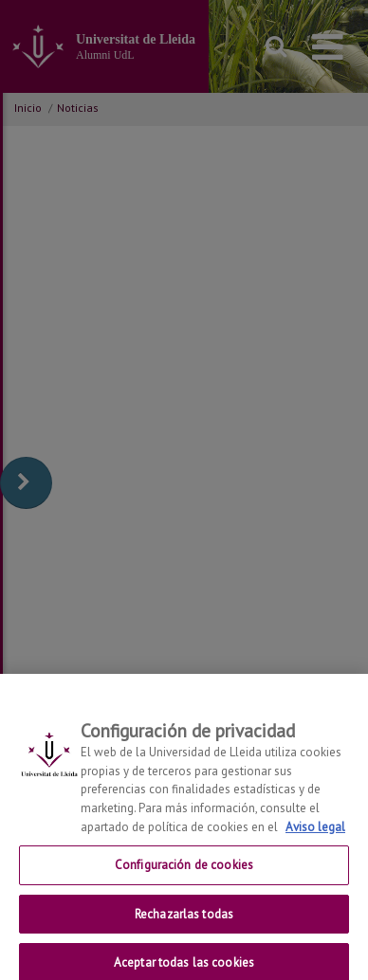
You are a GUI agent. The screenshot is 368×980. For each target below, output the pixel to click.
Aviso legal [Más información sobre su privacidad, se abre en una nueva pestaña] (315, 835)
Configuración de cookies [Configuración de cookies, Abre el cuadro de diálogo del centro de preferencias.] (184, 874)
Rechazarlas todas (184, 924)
